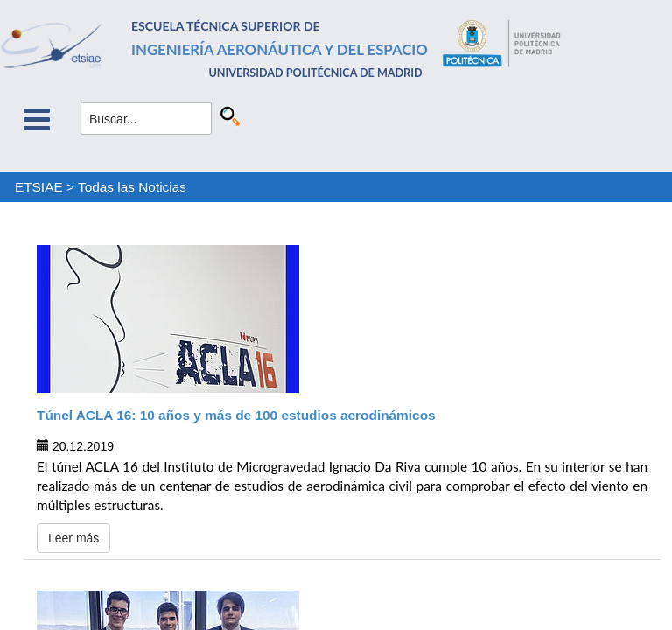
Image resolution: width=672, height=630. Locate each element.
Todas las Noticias (132, 187)
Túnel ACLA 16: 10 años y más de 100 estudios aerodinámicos (236, 415)
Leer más (73, 538)
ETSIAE (39, 187)
